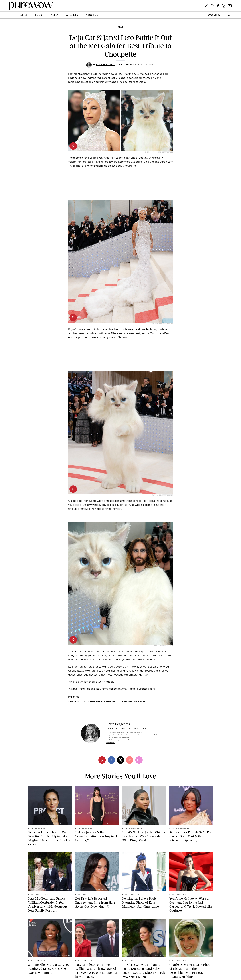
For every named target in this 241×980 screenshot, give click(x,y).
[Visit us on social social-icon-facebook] (218, 6)
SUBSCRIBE (214, 15)
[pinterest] (73, 146)
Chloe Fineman (111, 671)
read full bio (111, 743)
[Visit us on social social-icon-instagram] (224, 6)
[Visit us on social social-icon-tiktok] (207, 6)
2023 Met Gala (142, 74)
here (152, 689)
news (120, 27)
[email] (139, 760)
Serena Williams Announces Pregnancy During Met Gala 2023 (107, 702)
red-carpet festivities (109, 78)
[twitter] (120, 760)
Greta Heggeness (105, 65)
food (39, 15)
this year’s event (94, 158)
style (24, 15)
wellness (72, 15)
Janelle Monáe (134, 671)
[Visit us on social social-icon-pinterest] (212, 6)
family (54, 15)
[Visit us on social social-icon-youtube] (230, 6)
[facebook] (111, 760)
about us (92, 15)
